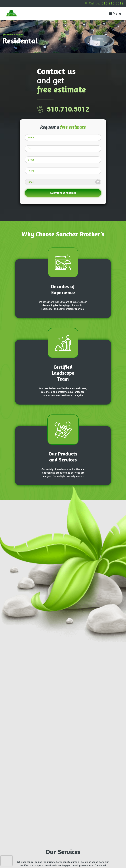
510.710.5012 (113, 3)
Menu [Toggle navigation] (115, 13)
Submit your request (63, 193)
